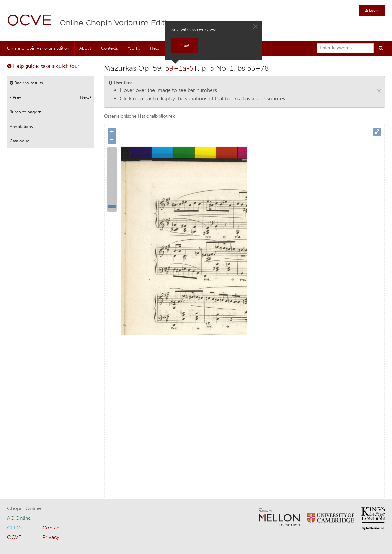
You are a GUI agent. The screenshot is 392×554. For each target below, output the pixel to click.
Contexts (109, 48)
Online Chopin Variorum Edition (118, 23)
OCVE (30, 21)
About (85, 48)
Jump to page (25, 112)
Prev (15, 97)
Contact (52, 528)
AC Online (19, 518)
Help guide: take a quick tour (43, 66)
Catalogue (20, 141)
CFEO (14, 528)
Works (134, 48)
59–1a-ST (181, 68)
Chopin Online (24, 508)
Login (372, 10)
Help (155, 48)
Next (86, 97)
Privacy (51, 537)
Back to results (26, 83)
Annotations (21, 126)
